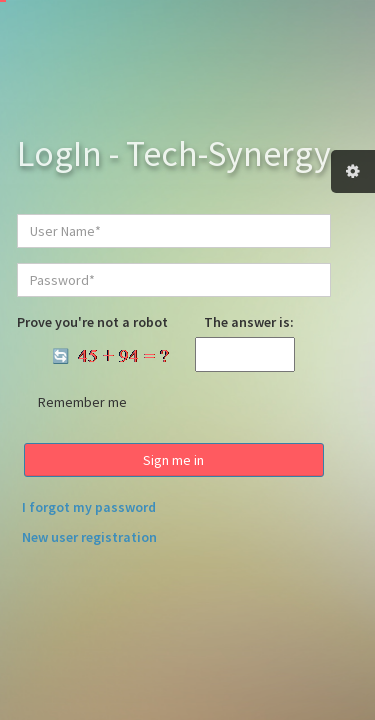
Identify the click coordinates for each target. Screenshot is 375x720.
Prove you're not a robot (92, 322)
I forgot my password (89, 507)
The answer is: (249, 322)
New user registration (89, 537)
